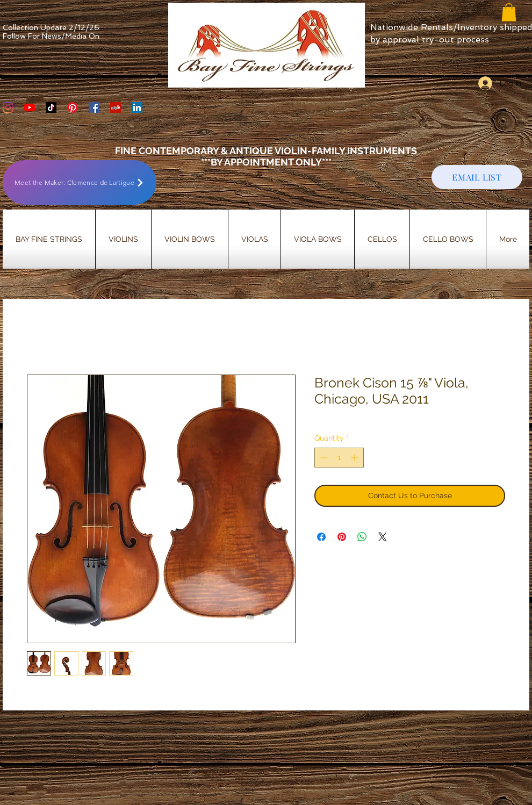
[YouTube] (30, 107)
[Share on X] (383, 537)
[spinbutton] (339, 458)
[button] (509, 12)
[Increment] (355, 458)
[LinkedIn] (137, 107)
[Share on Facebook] (321, 537)
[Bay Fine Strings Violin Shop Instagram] (8, 107)
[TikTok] (51, 107)
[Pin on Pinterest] (342, 537)
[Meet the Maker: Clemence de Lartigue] (80, 182)
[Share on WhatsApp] (362, 537)
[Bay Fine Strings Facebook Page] (94, 107)
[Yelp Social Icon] (116, 107)
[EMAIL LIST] (477, 177)
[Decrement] (323, 458)
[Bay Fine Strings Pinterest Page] (73, 107)
